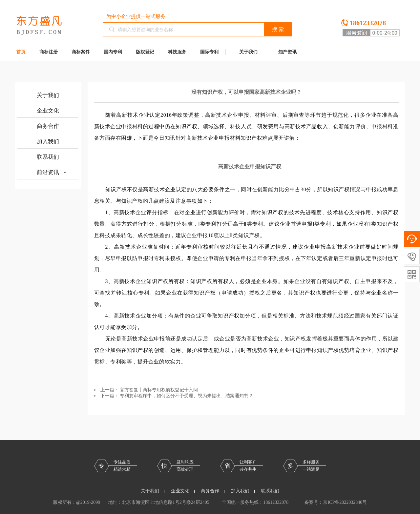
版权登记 (145, 52)
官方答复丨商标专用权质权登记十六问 (159, 390)
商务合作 (48, 126)
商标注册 (49, 52)
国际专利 (209, 52)
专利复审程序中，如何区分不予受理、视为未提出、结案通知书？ (186, 396)
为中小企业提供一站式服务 (136, 17)
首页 (21, 52)
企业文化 (48, 111)
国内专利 (113, 52)
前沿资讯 (52, 172)
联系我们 (48, 157)
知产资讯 (287, 52)
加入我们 (48, 142)
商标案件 (81, 52)
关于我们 (248, 52)
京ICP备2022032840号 (345, 502)
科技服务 (177, 52)
